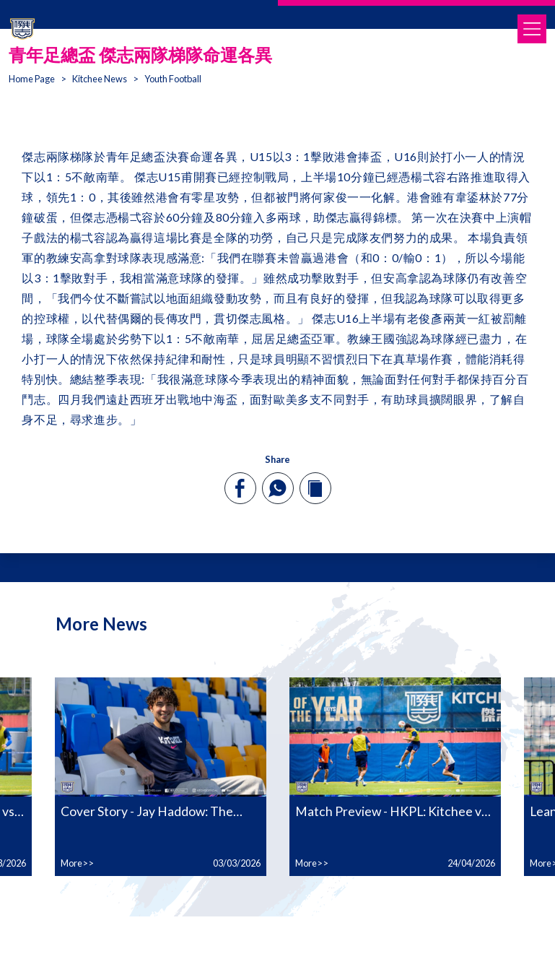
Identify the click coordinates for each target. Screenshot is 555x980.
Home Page (32, 79)
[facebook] (240, 488)
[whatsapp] (277, 488)
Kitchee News (100, 79)
